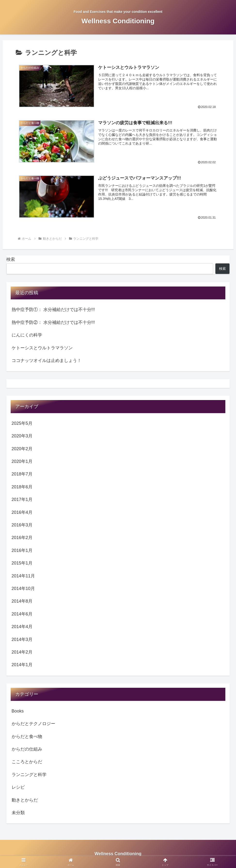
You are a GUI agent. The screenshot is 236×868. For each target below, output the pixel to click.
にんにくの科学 (27, 335)
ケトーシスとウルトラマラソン (42, 348)
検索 (11, 260)
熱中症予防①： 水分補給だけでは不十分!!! (53, 310)
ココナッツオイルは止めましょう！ (47, 361)
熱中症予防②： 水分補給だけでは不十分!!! (53, 323)
